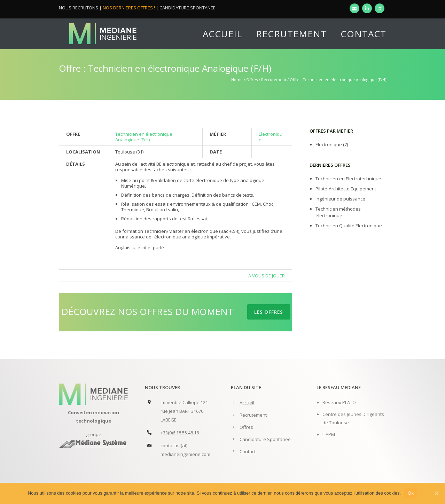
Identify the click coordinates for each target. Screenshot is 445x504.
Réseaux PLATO (339, 402)
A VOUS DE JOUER (267, 276)
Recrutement (291, 34)
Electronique (271, 137)
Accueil (222, 34)
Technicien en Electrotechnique (348, 179)
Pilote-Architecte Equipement (346, 189)
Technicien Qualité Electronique (349, 226)
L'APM (329, 434)
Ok (411, 493)
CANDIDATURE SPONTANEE (188, 8)
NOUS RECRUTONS (79, 8)
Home (237, 80)
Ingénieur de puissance (340, 199)
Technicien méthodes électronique (338, 212)
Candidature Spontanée (265, 439)
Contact (363, 34)
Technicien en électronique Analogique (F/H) (144, 137)
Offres (252, 80)
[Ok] (436, 493)
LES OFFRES (269, 312)
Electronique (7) (332, 144)
